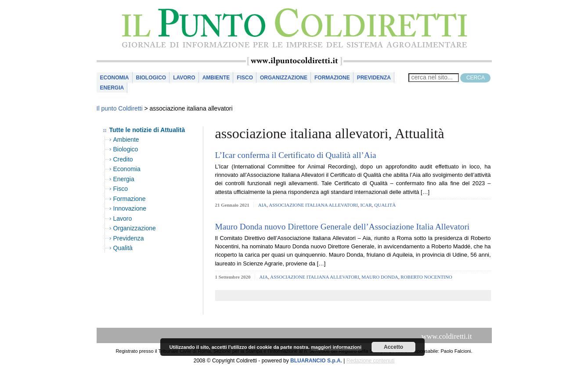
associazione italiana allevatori (313, 205)
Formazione (332, 78)
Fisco (245, 78)
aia (263, 205)
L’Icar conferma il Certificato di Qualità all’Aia (296, 155)
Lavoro (184, 78)
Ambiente (216, 78)
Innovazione (130, 208)
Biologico (151, 78)
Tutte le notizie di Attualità (147, 130)
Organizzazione (284, 78)
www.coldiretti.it (446, 336)
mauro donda (380, 277)
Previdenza (374, 78)
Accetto (393, 347)
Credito (123, 159)
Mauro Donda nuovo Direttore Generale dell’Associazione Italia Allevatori (343, 227)
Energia (112, 88)
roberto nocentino (426, 277)
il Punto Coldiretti (294, 28)
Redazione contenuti (370, 361)
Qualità (123, 248)
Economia (115, 78)
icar (366, 205)
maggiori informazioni (336, 347)
